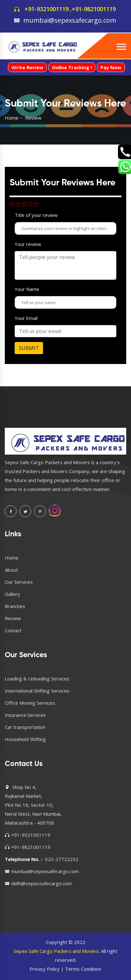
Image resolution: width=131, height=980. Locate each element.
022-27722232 (62, 859)
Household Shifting (25, 739)
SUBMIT (29, 348)
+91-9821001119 (94, 9)
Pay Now (111, 67)
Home (12, 118)
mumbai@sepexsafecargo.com (70, 20)
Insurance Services (25, 715)
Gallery (12, 594)
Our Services (19, 582)
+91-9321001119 (31, 835)
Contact (13, 630)
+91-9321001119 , (48, 9)
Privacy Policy (45, 969)
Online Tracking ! (72, 67)
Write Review (27, 67)
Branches (15, 606)
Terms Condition (83, 969)
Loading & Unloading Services (37, 679)
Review (13, 618)
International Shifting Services (37, 691)
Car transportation (25, 727)
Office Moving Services (30, 703)
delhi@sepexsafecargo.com (41, 883)
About (11, 570)
